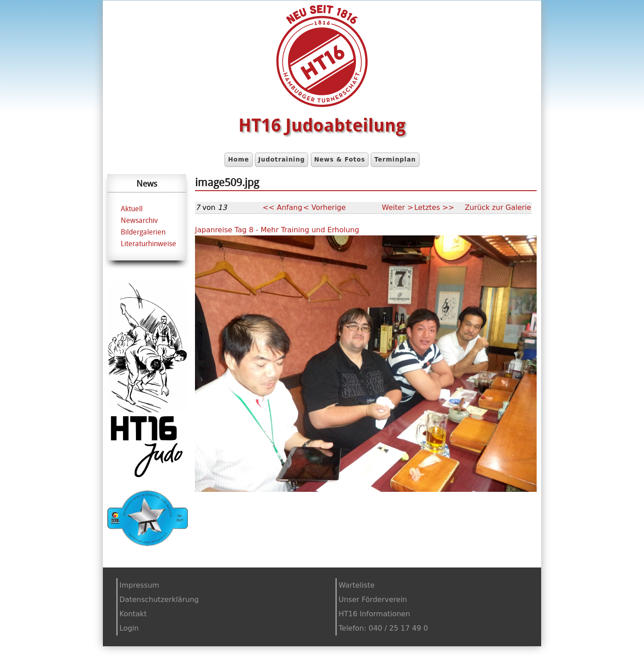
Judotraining (282, 160)
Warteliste (357, 585)
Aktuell (132, 209)
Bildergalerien (143, 232)
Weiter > (398, 207)
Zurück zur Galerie (498, 207)
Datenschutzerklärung (159, 599)
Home (239, 160)
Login (129, 628)
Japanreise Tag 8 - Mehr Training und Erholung (277, 230)
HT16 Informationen (374, 614)
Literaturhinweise (148, 243)
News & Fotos (339, 160)
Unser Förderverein (373, 599)
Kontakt (133, 614)
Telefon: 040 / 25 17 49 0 (383, 628)
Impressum (139, 585)
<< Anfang (282, 207)
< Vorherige (324, 207)
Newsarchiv (139, 220)
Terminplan (395, 160)
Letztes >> (434, 207)
